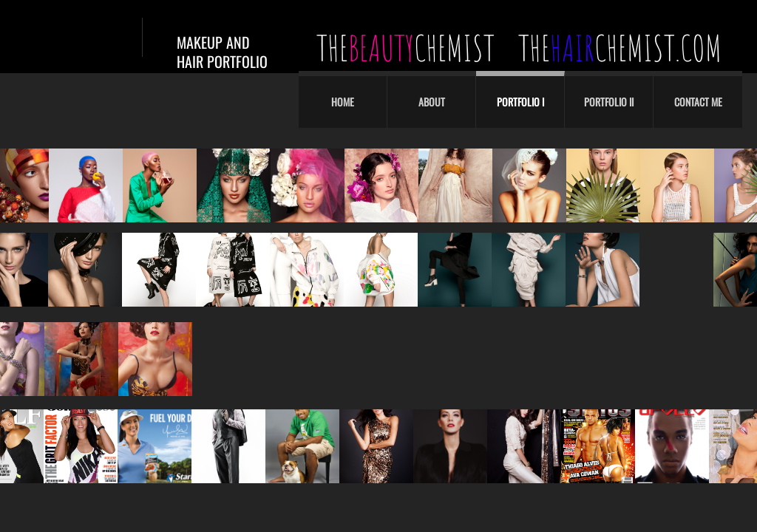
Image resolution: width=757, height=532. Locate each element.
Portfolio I (520, 102)
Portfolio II (609, 102)
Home (343, 102)
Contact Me (698, 102)
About (432, 102)
